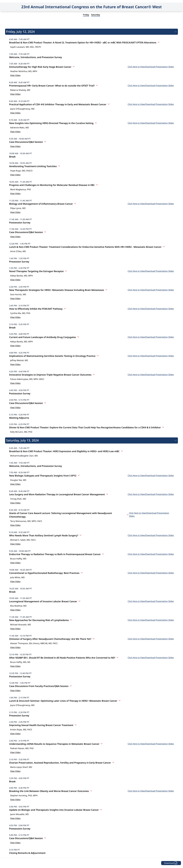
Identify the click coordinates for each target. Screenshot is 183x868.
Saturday (96, 15)
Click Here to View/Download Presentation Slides (151, 67)
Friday (86, 15)
